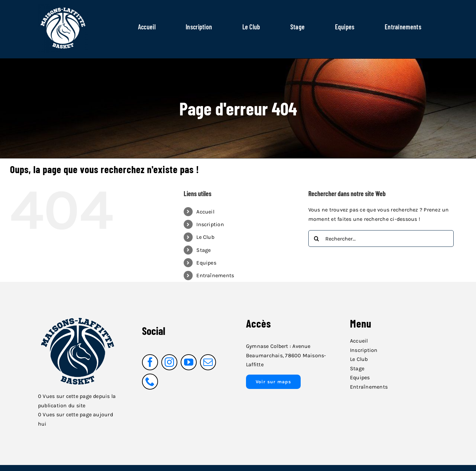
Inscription (210, 224)
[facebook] (150, 362)
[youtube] (189, 362)
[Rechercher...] (381, 239)
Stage (203, 250)
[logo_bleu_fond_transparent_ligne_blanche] (78, 314)
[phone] (150, 382)
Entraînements (215, 275)
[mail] (208, 362)
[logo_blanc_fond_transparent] (63, 6)
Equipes (206, 263)
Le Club (205, 237)
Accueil (205, 212)
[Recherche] (317, 239)
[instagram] (169, 362)
